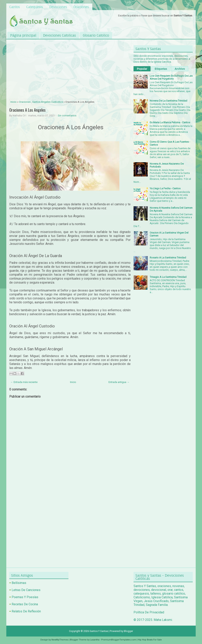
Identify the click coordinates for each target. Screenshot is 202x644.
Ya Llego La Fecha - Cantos (165, 188)
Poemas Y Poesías (25, 597)
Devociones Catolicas (60, 35)
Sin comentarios (67, 116)
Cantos (15, 7)
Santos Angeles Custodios (48, 102)
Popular (142, 69)
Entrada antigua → (119, 382)
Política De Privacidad (149, 612)
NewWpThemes (60, 640)
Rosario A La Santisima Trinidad (168, 258)
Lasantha (95, 640)
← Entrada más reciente (24, 382)
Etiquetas (161, 69)
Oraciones (81, 7)
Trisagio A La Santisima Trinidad (168, 277)
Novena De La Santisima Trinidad (168, 101)
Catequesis (35, 7)
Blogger (128, 631)
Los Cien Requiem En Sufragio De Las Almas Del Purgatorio (171, 77)
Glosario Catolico (96, 35)
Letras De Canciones (26, 590)
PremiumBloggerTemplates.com (119, 640)
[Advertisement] (70, 70)
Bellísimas (19, 583)
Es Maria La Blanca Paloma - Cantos (170, 122)
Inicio (14, 102)
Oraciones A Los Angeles (27, 110)
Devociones (58, 7)
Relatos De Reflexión (26, 611)
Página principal (23, 35)
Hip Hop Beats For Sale (150, 640)
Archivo (180, 69)
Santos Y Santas (99, 631)
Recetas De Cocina (25, 604)
